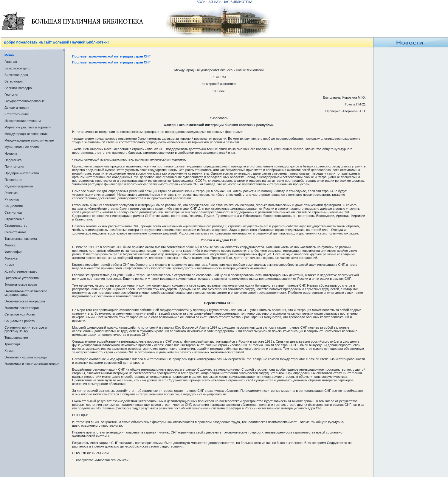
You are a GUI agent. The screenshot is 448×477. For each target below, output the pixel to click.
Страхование (14, 219)
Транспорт (12, 344)
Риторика (12, 199)
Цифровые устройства (22, 278)
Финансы (11, 258)
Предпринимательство (22, 173)
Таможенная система (21, 239)
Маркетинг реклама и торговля (28, 127)
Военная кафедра (18, 88)
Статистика (13, 212)
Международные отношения (26, 134)
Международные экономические (29, 140)
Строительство (16, 226)
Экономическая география (25, 301)
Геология (11, 94)
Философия (13, 252)
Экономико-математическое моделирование (26, 293)
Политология (14, 167)
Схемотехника (15, 232)
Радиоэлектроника (19, 186)
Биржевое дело (16, 75)
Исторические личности (23, 121)
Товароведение (16, 338)
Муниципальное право (22, 147)
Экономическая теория (22, 308)
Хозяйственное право (21, 271)
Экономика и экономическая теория (32, 364)
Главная (11, 62)
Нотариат (12, 153)
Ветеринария (14, 81)
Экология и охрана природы (26, 357)
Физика (10, 245)
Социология (14, 206)
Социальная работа (20, 321)
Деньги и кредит (17, 108)
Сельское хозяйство (20, 314)
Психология (13, 180)
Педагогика (13, 160)
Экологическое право (21, 285)
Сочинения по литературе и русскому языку (26, 329)
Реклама (11, 193)
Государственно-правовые (25, 101)
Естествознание (17, 114)
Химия (9, 265)
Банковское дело (17, 68)
